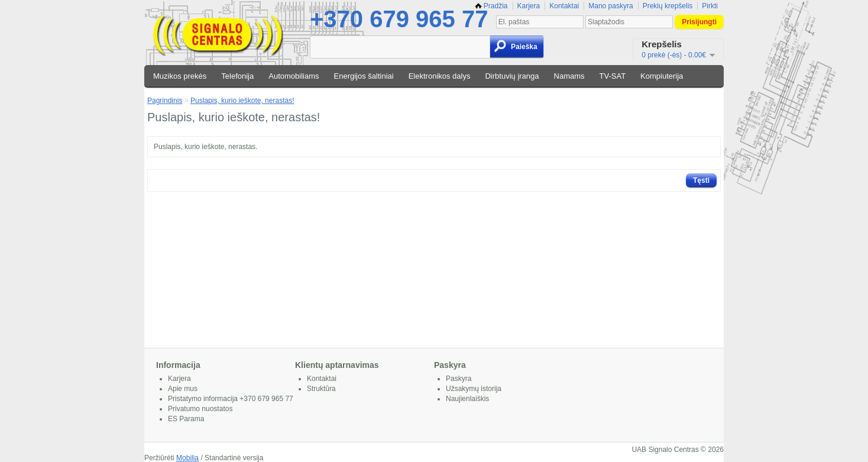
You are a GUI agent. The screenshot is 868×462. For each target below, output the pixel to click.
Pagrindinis (165, 101)
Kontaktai (564, 6)
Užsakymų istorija (474, 389)
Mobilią (187, 458)
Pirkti (710, 6)
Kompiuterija (662, 76)
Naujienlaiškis (467, 399)
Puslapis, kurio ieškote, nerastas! (242, 101)
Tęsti (701, 180)
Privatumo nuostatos (200, 409)
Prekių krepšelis (668, 6)
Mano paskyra (610, 6)
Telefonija (237, 76)
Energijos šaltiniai (364, 76)
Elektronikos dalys (440, 76)
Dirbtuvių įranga (512, 76)
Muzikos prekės (180, 76)
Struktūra (321, 389)
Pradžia (491, 6)
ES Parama (186, 419)
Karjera (529, 6)
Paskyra (459, 379)
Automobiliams (294, 76)
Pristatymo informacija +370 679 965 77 (231, 399)
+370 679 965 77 (399, 19)
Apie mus (183, 389)
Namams (569, 76)
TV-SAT (613, 76)
